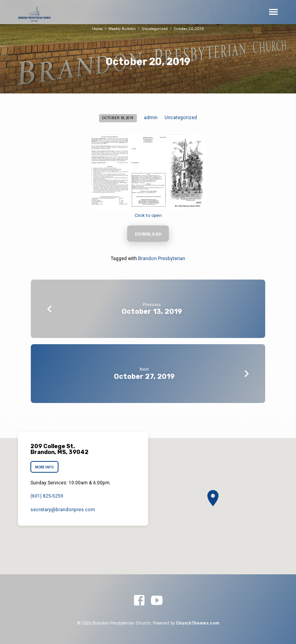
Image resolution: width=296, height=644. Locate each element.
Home (97, 29)
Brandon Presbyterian (162, 259)
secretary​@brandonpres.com (63, 510)
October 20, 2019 (189, 29)
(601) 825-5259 (47, 496)
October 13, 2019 (152, 311)
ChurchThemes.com (198, 623)
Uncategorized (155, 29)
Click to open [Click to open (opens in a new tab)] (148, 215)
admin (151, 118)
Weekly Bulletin (122, 29)
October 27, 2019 (144, 376)
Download (148, 234)
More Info (44, 467)
